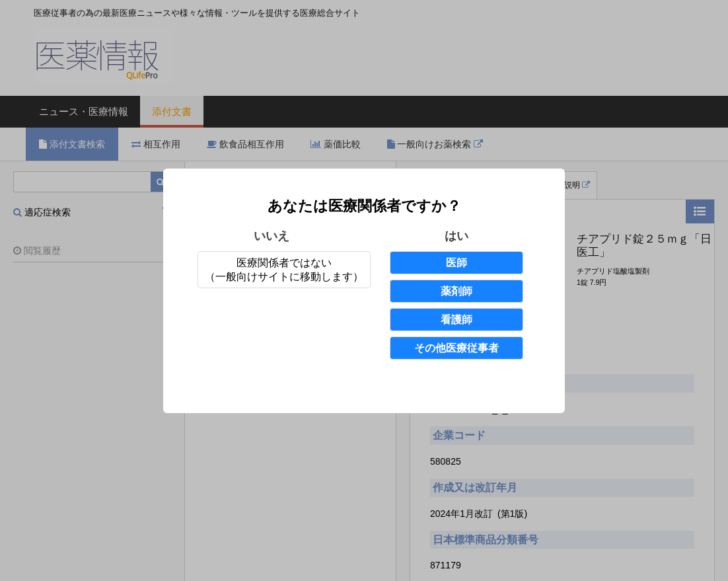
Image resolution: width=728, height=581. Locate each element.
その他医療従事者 (456, 348)
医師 (456, 263)
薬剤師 (456, 291)
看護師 (456, 320)
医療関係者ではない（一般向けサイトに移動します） (284, 270)
